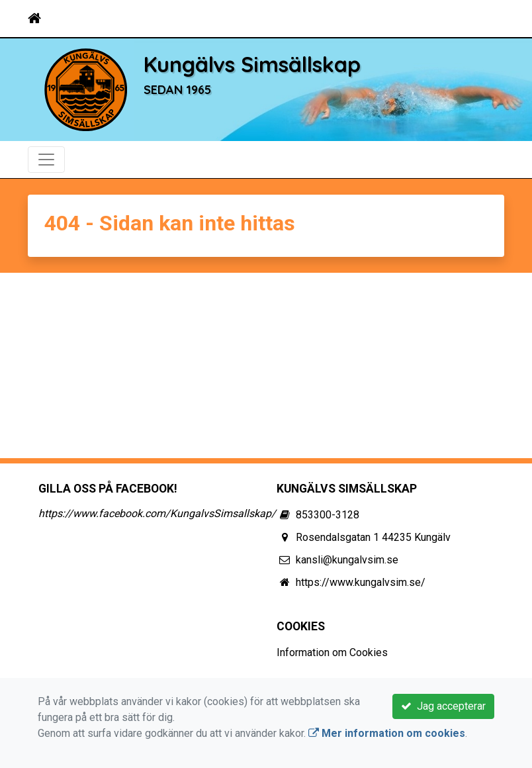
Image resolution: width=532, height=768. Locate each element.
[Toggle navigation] (486, 19)
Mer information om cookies (387, 733)
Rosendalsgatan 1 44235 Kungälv (373, 537)
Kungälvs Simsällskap (252, 64)
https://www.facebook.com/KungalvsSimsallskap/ (157, 513)
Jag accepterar (443, 706)
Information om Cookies (332, 652)
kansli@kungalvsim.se (347, 560)
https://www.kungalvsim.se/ (361, 582)
